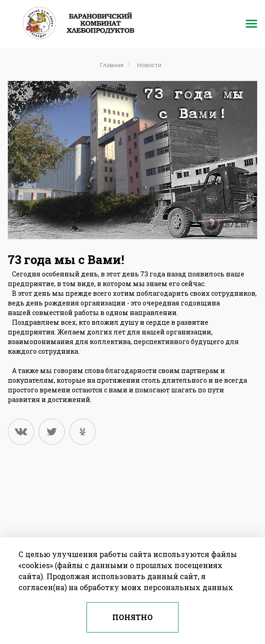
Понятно (132, 617)
